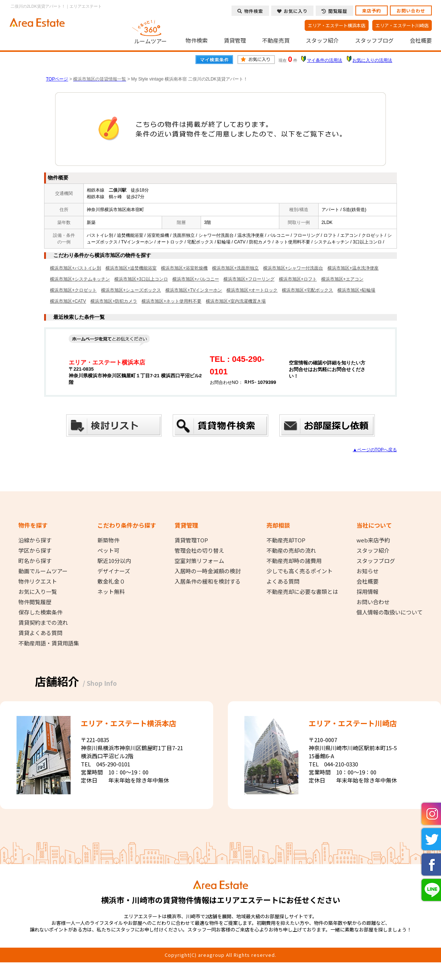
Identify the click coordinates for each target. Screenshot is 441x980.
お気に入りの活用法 (372, 60)
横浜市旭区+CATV (68, 301)
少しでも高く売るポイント (300, 571)
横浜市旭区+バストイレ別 (76, 268)
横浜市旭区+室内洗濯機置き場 (236, 301)
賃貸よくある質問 (40, 633)
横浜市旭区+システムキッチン (80, 279)
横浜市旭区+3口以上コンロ (141, 279)
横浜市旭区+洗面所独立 (235, 268)
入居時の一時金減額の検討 (208, 571)
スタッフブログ (374, 40)
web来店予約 (373, 540)
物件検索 (197, 40)
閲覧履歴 (334, 11)
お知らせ (367, 571)
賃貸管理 (235, 40)
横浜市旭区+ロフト (298, 279)
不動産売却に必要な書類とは (302, 592)
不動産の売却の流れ (291, 550)
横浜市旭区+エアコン (342, 279)
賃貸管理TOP (191, 540)
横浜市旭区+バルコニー (196, 279)
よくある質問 (283, 581)
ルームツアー (151, 31)
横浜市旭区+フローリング (249, 279)
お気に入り (292, 11)
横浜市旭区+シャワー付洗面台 (293, 268)
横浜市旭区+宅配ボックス (307, 290)
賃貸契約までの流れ (43, 623)
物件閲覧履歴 (35, 602)
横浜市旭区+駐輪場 (356, 290)
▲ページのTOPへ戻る (375, 450)
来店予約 (372, 10)
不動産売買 (276, 40)
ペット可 (108, 550)
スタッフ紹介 (322, 40)
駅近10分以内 (114, 561)
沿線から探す (35, 540)
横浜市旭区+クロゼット (73, 290)
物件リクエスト (38, 581)
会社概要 (421, 40)
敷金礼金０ (111, 581)
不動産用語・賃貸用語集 (49, 643)
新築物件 (108, 540)
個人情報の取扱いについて (390, 612)
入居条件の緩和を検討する (208, 581)
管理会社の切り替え (199, 550)
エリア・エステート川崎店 (402, 25)
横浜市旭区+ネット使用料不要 (171, 301)
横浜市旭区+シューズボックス (131, 290)
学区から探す (35, 550)
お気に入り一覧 (38, 592)
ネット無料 (111, 592)
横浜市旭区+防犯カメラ (114, 301)
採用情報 (367, 592)
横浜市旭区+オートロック (252, 290)
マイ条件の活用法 (325, 60)
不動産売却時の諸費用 (294, 561)
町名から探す (35, 561)
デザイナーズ (114, 571)
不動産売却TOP (286, 540)
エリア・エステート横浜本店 (337, 25)
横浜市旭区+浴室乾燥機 (184, 268)
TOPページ (57, 79)
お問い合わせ (411, 10)
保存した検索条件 (40, 612)
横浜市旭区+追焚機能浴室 (131, 268)
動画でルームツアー (43, 571)
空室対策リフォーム (199, 561)
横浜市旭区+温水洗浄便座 (353, 268)
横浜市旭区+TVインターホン (194, 290)
